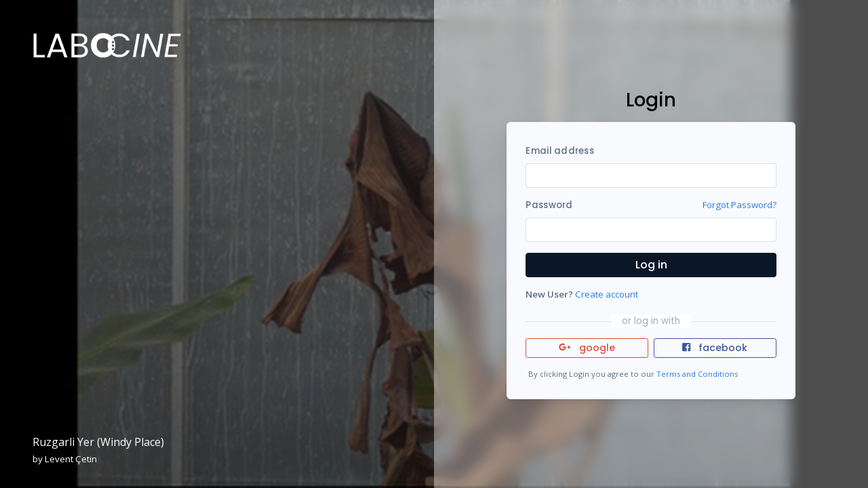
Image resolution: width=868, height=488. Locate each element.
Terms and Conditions (697, 374)
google (587, 348)
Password (549, 205)
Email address (559, 151)
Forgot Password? (739, 205)
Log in (651, 265)
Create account (607, 294)
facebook (715, 348)
